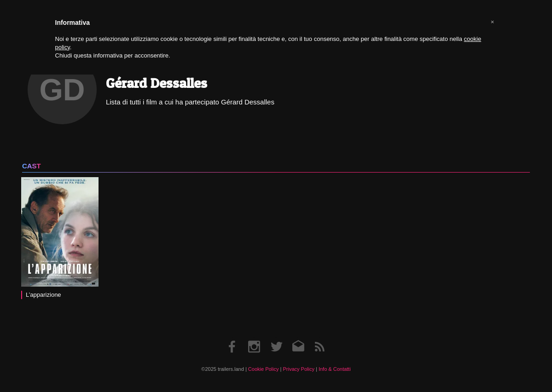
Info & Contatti (335, 369)
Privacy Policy (298, 369)
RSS (320, 337)
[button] (493, 22)
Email (298, 337)
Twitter (276, 337)
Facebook (232, 337)
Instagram (254, 337)
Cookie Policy (264, 369)
